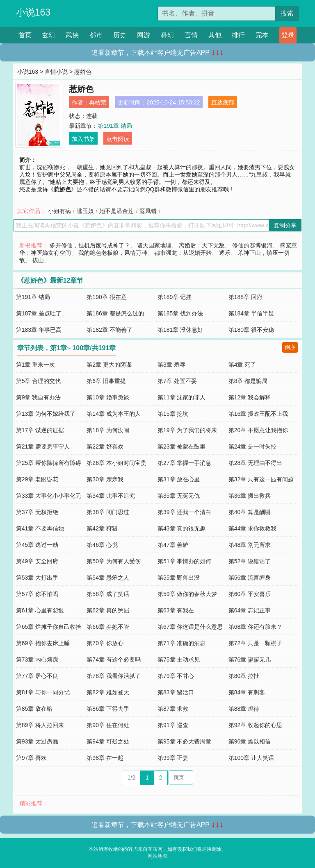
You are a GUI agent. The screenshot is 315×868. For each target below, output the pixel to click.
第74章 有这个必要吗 (113, 659)
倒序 (290, 347)
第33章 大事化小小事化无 (49, 496)
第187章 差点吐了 (39, 313)
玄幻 (48, 35)
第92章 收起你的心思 (255, 725)
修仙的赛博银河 (252, 245)
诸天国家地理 (154, 245)
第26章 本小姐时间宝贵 (116, 463)
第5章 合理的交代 (39, 381)
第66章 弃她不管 (108, 627)
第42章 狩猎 (102, 528)
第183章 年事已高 (39, 330)
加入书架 (83, 139)
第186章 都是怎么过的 (115, 313)
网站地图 (157, 856)
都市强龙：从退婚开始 (183, 253)
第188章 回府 (245, 297)
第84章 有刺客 (247, 692)
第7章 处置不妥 (177, 381)
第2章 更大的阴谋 (109, 365)
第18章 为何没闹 (108, 430)
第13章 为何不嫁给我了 (46, 414)
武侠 (72, 35)
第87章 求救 (173, 709)
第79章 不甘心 (176, 676)
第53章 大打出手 (37, 578)
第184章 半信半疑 (251, 313)
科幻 (167, 35)
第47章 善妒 (173, 545)
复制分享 (285, 225)
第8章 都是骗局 (248, 381)
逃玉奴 (85, 211)
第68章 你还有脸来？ (255, 627)
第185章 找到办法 (180, 313)
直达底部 (223, 102)
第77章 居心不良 (37, 676)
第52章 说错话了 (250, 561)
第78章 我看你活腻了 (113, 676)
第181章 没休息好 (180, 330)
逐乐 (225, 253)
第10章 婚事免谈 (108, 397)
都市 (96, 35)
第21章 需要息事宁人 (43, 446)
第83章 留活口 (176, 692)
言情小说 (56, 72)
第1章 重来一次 (36, 365)
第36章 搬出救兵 (250, 496)
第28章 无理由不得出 (255, 463)
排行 (238, 35)
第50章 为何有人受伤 (113, 561)
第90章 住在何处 (108, 725)
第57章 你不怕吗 (37, 594)
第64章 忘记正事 (250, 610)
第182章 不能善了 (109, 330)
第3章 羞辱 (171, 365)
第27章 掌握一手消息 (184, 463)
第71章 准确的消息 (181, 643)
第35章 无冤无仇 (179, 496)
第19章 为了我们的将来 (187, 430)
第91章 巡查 (173, 725)
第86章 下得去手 (108, 709)
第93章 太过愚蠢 (37, 741)
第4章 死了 (242, 365)
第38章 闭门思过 (108, 512)
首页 (25, 35)
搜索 (287, 13)
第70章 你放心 (105, 643)
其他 (215, 35)
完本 (262, 35)
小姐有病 (59, 211)
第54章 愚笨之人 (108, 578)
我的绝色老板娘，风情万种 (113, 253)
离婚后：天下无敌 (202, 245)
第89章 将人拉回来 (40, 725)
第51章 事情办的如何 (184, 561)
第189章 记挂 (175, 297)
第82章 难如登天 (108, 692)
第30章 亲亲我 (105, 479)
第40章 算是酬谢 (250, 512)
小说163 (33, 12)
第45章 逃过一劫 (37, 545)
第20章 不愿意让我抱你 (258, 430)
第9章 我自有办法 (39, 397)
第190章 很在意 (106, 297)
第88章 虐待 (244, 709)
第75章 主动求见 (179, 659)
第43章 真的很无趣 (181, 528)
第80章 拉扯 (244, 676)
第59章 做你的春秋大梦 (187, 594)
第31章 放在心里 (179, 479)
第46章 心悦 (102, 545)
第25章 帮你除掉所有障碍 (49, 463)
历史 (120, 35)
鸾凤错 (148, 211)
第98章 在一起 (105, 758)
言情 (191, 35)
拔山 (38, 260)
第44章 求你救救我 (252, 528)
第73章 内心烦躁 (37, 659)
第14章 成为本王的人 (113, 414)
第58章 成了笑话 (108, 594)
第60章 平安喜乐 (250, 594)
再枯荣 (98, 102)
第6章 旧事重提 (106, 381)
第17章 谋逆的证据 (40, 430)
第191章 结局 (115, 126)
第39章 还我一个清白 (184, 512)
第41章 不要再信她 (40, 528)
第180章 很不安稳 (251, 330)
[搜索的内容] (217, 14)
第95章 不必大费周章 (184, 741)
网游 (144, 35)
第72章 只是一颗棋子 (255, 643)
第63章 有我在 (176, 610)
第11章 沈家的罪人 (181, 397)
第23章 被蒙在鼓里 (181, 446)
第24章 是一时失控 (252, 446)
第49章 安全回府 (37, 561)
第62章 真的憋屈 (108, 610)
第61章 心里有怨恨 (40, 610)
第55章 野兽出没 (179, 578)
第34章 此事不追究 (111, 496)
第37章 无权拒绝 (37, 512)
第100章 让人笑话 (251, 758)
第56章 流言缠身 (250, 578)
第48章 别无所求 (250, 545)
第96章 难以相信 (250, 741)
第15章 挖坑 (173, 414)
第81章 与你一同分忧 (43, 692)
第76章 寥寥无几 (250, 659)
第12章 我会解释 (250, 397)
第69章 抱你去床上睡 (43, 643)
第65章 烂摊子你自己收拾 (49, 627)
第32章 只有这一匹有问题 (261, 479)
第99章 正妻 (173, 758)
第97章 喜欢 (31, 758)
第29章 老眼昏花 (37, 479)
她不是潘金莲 (116, 211)
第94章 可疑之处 (108, 741)
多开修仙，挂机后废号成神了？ (90, 245)
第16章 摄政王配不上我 (258, 414)
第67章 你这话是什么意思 (190, 627)
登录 (288, 35)
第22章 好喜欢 (105, 446)
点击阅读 (118, 139)
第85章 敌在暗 (34, 709)
